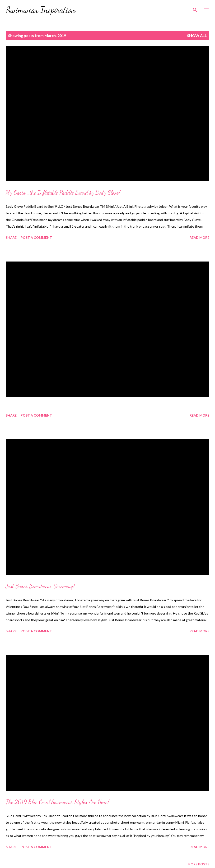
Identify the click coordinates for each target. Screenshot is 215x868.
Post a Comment (36, 237)
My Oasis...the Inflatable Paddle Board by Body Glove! (63, 193)
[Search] (195, 9)
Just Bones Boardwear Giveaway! (40, 586)
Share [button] (11, 237)
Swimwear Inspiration (41, 10)
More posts (198, 864)
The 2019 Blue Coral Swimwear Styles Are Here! (57, 802)
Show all (197, 35)
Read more (199, 237)
